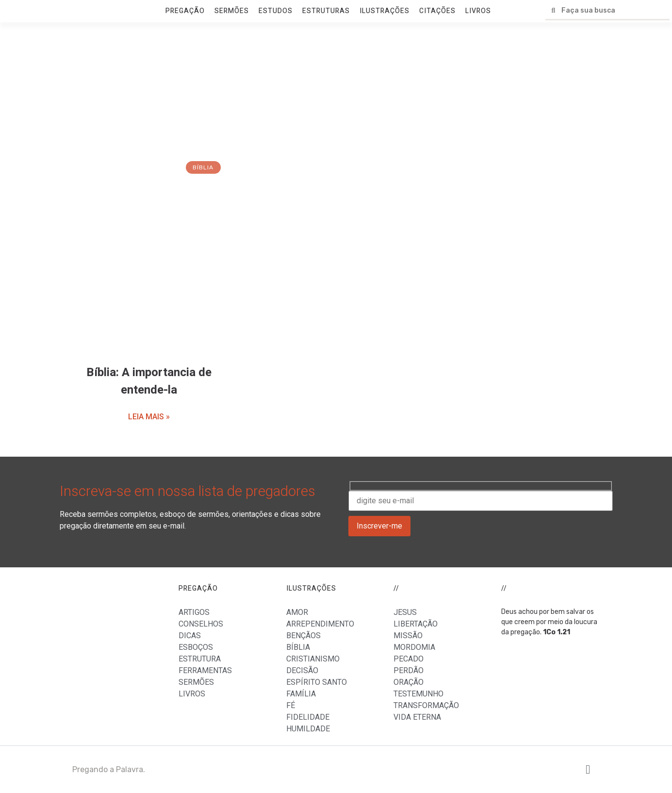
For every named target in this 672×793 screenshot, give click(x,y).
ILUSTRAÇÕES (385, 11)
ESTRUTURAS (326, 11)
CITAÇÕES (437, 11)
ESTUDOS (276, 11)
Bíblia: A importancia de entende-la (149, 381)
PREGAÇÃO (185, 11)
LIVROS (478, 11)
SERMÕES (232, 11)
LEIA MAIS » (149, 417)
